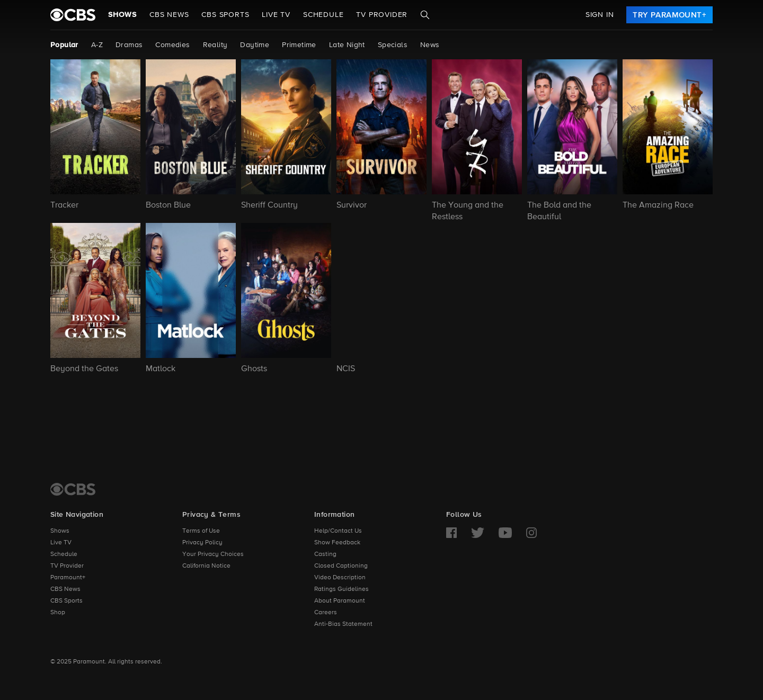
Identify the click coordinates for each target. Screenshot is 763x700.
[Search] (425, 15)
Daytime (255, 45)
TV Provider (382, 15)
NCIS (346, 369)
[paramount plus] (73, 15)
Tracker (64, 205)
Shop (58, 613)
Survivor (352, 205)
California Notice (206, 566)
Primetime (299, 45)
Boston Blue (168, 205)
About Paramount (340, 601)
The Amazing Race (658, 205)
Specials (393, 45)
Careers (326, 613)
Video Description (340, 578)
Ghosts (254, 369)
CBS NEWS (169, 15)
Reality (215, 45)
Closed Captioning (341, 566)
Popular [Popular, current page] (64, 45)
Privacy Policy (202, 543)
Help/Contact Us (338, 531)
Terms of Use (201, 531)
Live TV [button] (276, 15)
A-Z (97, 45)
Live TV (61, 543)
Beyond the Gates (84, 369)
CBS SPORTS (225, 15)
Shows (122, 15)
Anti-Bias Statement (343, 624)
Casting (325, 554)
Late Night (347, 45)
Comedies (172, 45)
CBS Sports (66, 601)
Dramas (129, 45)
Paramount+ (68, 578)
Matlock (161, 369)
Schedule (323, 15)
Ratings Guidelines (341, 589)
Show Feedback (337, 543)
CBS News (65, 589)
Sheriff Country (269, 205)
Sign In (600, 15)
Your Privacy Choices (213, 554)
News (430, 45)
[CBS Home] (73, 489)
